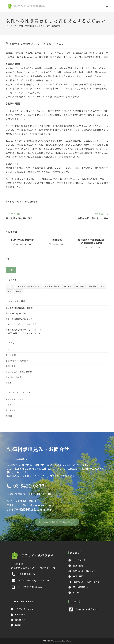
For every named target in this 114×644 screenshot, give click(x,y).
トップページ (12, 350)
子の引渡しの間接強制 (22, 240)
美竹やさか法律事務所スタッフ (25, 44)
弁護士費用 (11, 366)
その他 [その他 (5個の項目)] (10, 286)
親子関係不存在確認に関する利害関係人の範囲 (92, 242)
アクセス (10, 383)
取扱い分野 (11, 355)
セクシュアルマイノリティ (20, 202)
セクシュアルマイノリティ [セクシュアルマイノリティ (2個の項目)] (29, 286)
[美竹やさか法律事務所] (38, 556)
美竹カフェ (11, 410)
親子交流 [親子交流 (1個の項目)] (68, 286)
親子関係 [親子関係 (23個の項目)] (80, 286)
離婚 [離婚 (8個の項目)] (9, 292)
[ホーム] (7, 26)
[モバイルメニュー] (107, 6)
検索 (8, 259)
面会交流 (57, 240)
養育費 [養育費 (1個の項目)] (19, 292)
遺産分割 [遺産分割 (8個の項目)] (92, 286)
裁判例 (9, 416)
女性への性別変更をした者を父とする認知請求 (40, 26)
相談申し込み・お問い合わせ (19, 372)
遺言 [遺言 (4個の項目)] (102, 286)
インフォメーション (15, 399)
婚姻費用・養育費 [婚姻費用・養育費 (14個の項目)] (52, 286)
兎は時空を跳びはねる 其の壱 (19, 308)
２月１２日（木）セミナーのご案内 (21, 324)
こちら (41, 510)
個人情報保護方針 (14, 377)
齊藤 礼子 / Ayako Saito (16, 314)
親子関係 (34, 202)
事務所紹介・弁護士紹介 (17, 361)
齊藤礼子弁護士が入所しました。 (20, 319)
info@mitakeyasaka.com (34, 505)
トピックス (11, 405)
